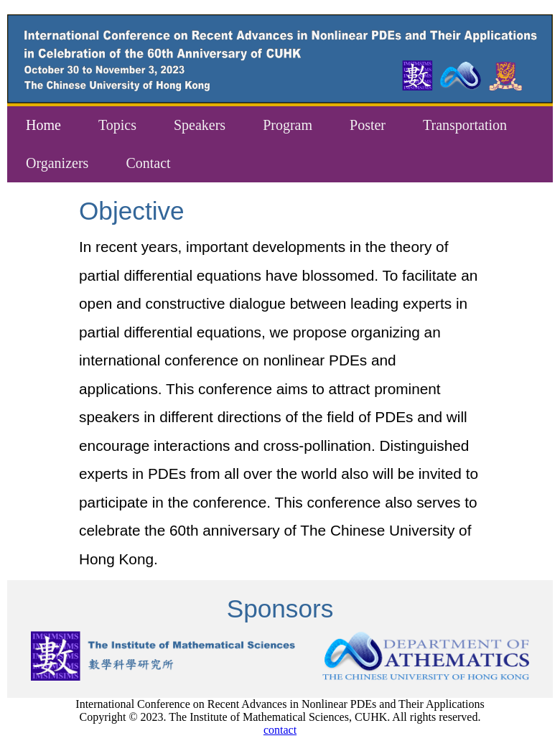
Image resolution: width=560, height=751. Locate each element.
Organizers (57, 163)
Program (288, 125)
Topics (117, 125)
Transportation (465, 125)
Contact (148, 163)
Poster (368, 125)
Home (43, 125)
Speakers (200, 125)
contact (280, 730)
